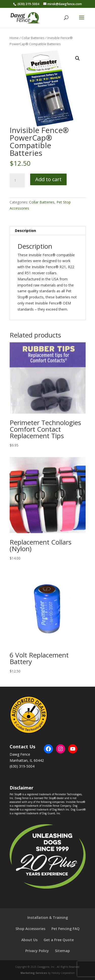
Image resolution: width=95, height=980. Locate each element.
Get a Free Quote (59, 940)
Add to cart (48, 179)
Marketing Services (34, 973)
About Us (29, 940)
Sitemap (62, 951)
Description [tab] (25, 231)
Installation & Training (48, 917)
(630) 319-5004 (28, 4)
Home (14, 38)
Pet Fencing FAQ (65, 929)
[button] (78, 58)
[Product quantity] (17, 180)
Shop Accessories (30, 929)
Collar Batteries (33, 38)
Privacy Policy (37, 951)
